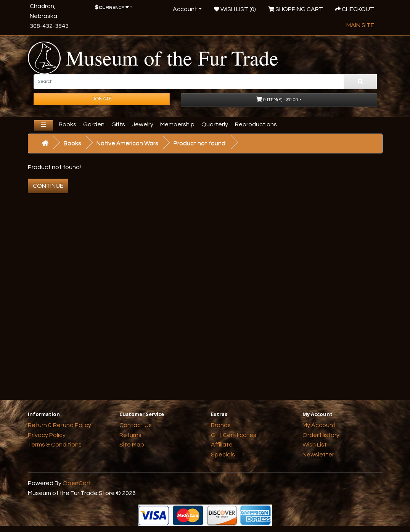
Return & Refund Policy (59, 425)
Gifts (118, 124)
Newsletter (318, 455)
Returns (130, 435)
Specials (223, 455)
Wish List (315, 445)
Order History (321, 435)
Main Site (360, 25)
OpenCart (77, 483)
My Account (319, 425)
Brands (221, 425)
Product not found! (200, 143)
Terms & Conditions (55, 445)
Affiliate (222, 445)
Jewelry (143, 124)
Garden (94, 124)
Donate (102, 99)
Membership (177, 124)
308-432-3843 (49, 26)
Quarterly (215, 124)
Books (68, 124)
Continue (48, 186)
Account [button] (185, 9)
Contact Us (136, 425)
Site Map (132, 445)
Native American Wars (127, 143)
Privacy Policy (47, 435)
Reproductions (256, 124)
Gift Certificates (234, 435)
